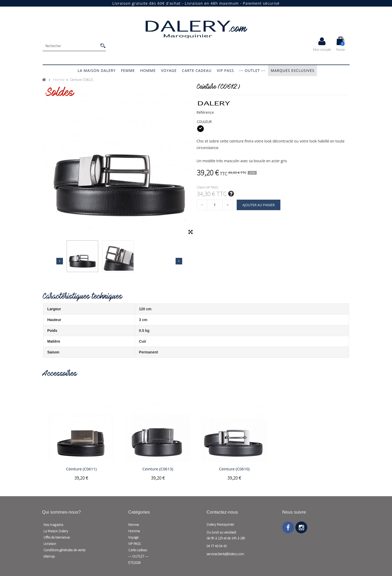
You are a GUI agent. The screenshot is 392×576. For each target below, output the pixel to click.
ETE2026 (134, 563)
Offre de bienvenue (57, 537)
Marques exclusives (292, 70)
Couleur (204, 122)
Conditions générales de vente (64, 550)
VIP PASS (225, 70)
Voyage (169, 70)
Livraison (50, 544)
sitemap (49, 556)
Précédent (60, 261)
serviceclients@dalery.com (225, 554)
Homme (148, 70)
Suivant (179, 261)
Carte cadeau (197, 70)
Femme (128, 70)
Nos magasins (53, 525)
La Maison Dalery (97, 70)
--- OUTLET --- (252, 70)
